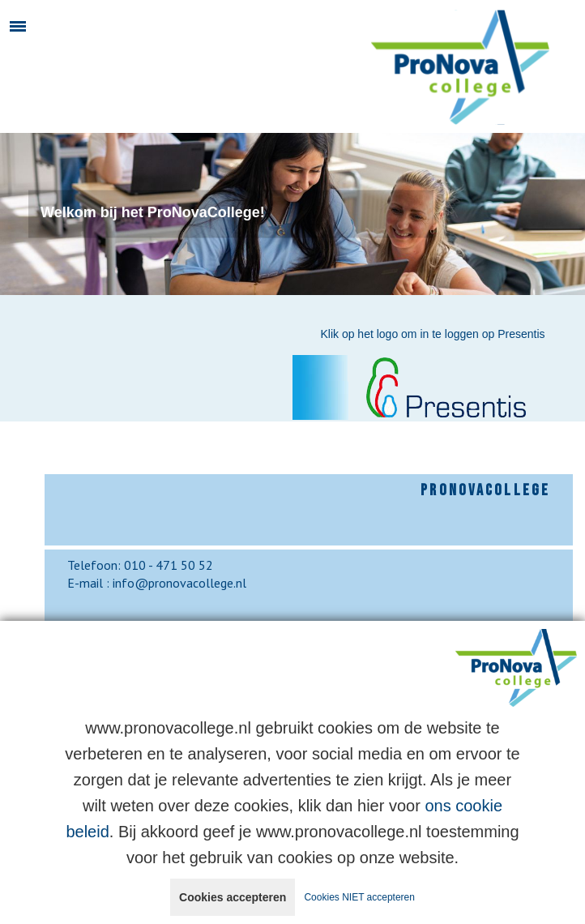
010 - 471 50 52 (169, 565)
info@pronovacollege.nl (179, 583)
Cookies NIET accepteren (359, 897)
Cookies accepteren (233, 897)
